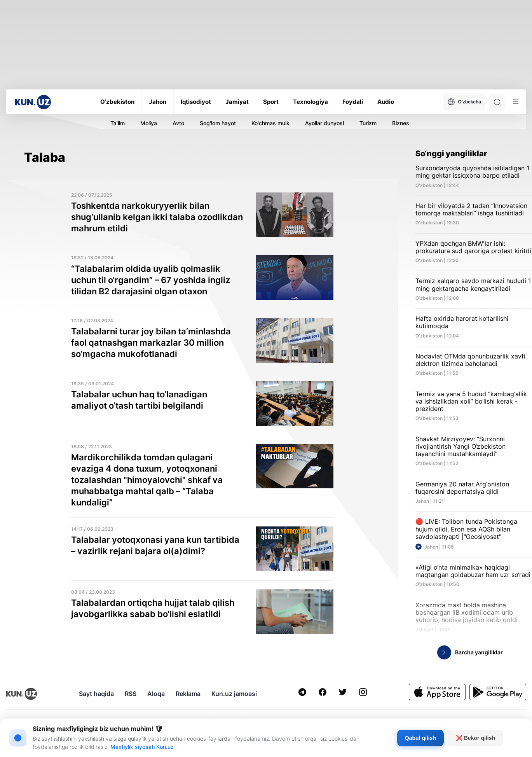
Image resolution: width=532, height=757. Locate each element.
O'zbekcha (464, 102)
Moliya (149, 123)
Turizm (368, 123)
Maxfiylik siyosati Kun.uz (142, 747)
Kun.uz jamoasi (234, 694)
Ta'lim (118, 123)
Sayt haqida (96, 694)
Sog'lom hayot (218, 123)
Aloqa (156, 694)
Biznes (401, 123)
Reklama (188, 694)
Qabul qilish (420, 738)
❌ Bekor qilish (475, 738)
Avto (178, 123)
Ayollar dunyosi (324, 123)
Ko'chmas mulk (270, 123)
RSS (131, 694)
